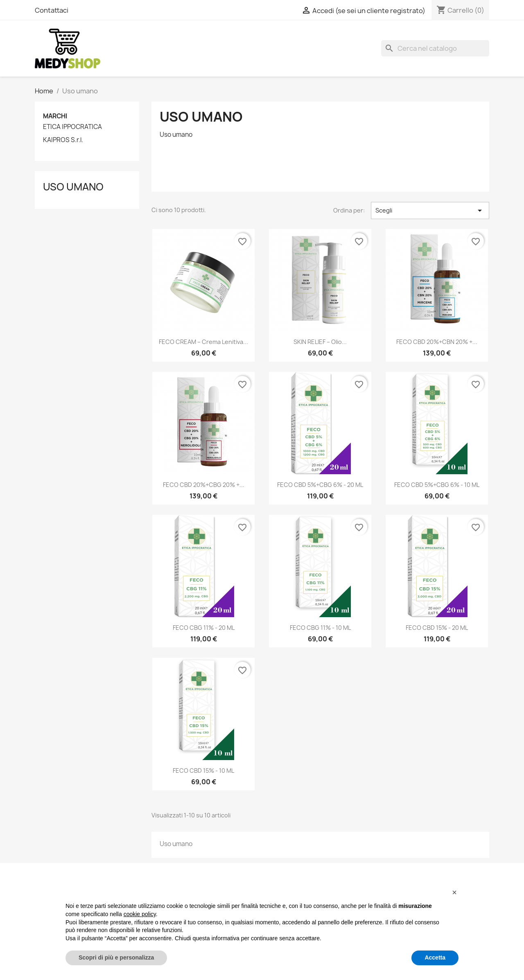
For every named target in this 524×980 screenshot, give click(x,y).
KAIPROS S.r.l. (63, 140)
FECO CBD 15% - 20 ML (437, 628)
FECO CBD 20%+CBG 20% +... (204, 485)
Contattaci (52, 10)
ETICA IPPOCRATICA (72, 127)
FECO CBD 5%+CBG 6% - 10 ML (437, 485)
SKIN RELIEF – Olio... (320, 342)
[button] (454, 892)
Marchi (55, 116)
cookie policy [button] (140, 914)
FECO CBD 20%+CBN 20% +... (437, 342)
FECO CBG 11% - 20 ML (204, 628)
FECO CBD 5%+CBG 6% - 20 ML (320, 485)
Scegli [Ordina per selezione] (430, 210)
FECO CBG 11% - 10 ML (320, 628)
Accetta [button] (435, 957)
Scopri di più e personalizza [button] (116, 957)
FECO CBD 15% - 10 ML (203, 771)
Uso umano (73, 187)
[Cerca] (435, 48)
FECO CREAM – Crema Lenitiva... (203, 342)
